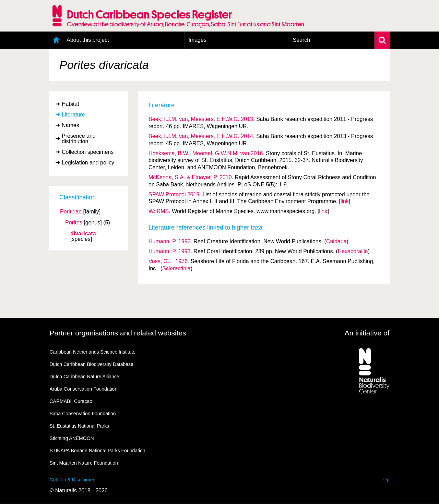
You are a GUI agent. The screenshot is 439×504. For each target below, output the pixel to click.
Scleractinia (176, 268)
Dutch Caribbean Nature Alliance (85, 377)
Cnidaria (336, 241)
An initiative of (367, 333)
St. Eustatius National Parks (80, 426)
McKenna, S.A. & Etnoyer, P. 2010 (190, 177)
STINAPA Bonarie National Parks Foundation (98, 451)
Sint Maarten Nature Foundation (84, 463)
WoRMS (159, 211)
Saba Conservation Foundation (83, 414)
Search (301, 40)
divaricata (83, 234)
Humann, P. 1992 (169, 241)
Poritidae (71, 212)
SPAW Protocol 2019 (174, 194)
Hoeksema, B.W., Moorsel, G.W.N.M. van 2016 (206, 153)
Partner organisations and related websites (118, 333)
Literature (73, 115)
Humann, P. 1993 (169, 251)
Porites (74, 223)
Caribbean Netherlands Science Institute (93, 352)
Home (56, 40)
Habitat (70, 104)
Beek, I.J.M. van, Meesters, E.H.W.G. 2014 (201, 136)
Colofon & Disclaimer (72, 480)
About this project (88, 40)
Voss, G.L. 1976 (168, 261)
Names (70, 125)
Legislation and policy (88, 163)
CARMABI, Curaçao (71, 401)
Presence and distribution (79, 139)
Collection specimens (88, 152)
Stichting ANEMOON (72, 438)
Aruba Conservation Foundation (84, 389)
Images (197, 40)
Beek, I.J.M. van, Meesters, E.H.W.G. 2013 (201, 119)
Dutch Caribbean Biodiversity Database (92, 364)
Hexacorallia (353, 251)
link (345, 201)
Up (387, 480)
